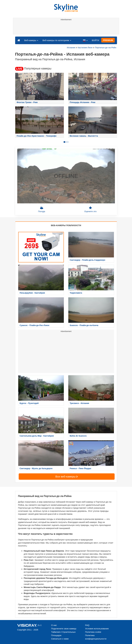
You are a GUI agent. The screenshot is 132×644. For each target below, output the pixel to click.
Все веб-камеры (67, 477)
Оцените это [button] (90, 209)
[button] (85, 40)
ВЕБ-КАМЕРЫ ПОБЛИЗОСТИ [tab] (66, 225)
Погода (42, 209)
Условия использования (97, 629)
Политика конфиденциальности (96, 637)
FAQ (87, 625)
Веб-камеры (31, 40)
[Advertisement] (66, 28)
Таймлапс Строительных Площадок (63, 634)
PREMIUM (108, 40)
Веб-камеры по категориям (57, 40)
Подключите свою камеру (64, 629)
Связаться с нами (60, 639)
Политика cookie (93, 632)
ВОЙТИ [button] (95, 40)
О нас (54, 625)
